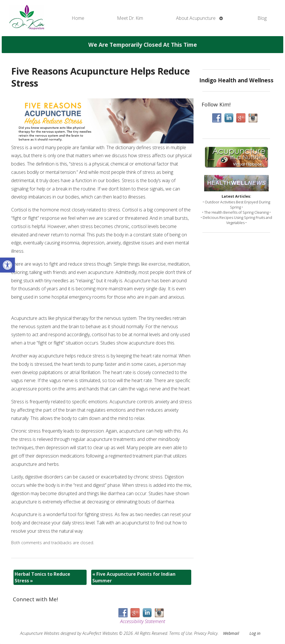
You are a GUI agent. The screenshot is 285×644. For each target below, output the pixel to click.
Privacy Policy (206, 633)
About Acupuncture (196, 18)
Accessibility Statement (143, 621)
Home (78, 18)
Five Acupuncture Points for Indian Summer (134, 577)
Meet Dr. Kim (130, 18)
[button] (7, 265)
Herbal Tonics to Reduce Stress (42, 577)
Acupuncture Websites (40, 633)
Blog (262, 18)
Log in (255, 633)
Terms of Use (181, 633)
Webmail (231, 633)
